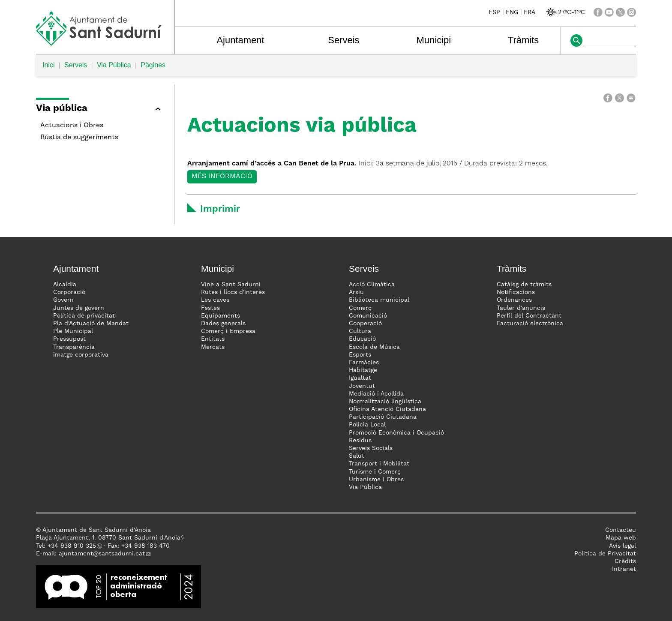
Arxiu (356, 292)
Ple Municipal (73, 331)
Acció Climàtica (372, 285)
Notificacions (516, 292)
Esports (360, 355)
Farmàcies (364, 363)
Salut (357, 456)
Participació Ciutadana (383, 417)
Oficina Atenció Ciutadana (387, 409)
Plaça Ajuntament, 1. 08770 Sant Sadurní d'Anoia (108, 538)
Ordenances (514, 300)
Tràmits (523, 40)
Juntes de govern (79, 308)
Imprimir (220, 209)
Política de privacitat (84, 316)
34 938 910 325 (73, 546)
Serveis (343, 40)
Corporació (69, 292)
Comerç (360, 308)
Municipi (434, 40)
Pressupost (69, 339)
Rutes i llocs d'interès (233, 292)
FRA (529, 12)
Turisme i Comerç (375, 472)
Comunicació (368, 316)
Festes (210, 308)
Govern (63, 300)
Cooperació (365, 324)
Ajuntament (240, 40)
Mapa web (621, 538)
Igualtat (360, 378)
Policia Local (367, 425)
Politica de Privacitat (605, 554)
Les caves (215, 300)
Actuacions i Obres (72, 126)
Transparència (74, 347)
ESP (494, 12)
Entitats (213, 339)
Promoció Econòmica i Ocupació (396, 433)
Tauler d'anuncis (521, 308)
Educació (362, 339)
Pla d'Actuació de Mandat (91, 324)
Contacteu (621, 530)
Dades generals (223, 324)
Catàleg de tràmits (524, 285)
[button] (101, 110)
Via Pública (114, 65)
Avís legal (622, 546)
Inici (48, 65)
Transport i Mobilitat (379, 464)
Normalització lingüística (385, 402)
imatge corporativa (81, 355)
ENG (512, 12)
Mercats (213, 347)
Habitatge (363, 370)
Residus (360, 441)
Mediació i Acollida (376, 394)
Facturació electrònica (530, 324)
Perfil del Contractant (529, 316)
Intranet (624, 569)
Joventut (362, 386)
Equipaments (220, 316)
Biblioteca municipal (379, 300)
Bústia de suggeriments (79, 138)
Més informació (222, 177)
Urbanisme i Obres (376, 480)
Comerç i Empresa (228, 331)
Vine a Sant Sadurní (231, 285)
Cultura (360, 331)
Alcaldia (65, 285)
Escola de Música (374, 347)
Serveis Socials (371, 448)
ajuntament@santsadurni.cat (102, 554)
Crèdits (625, 561)
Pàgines (153, 65)
